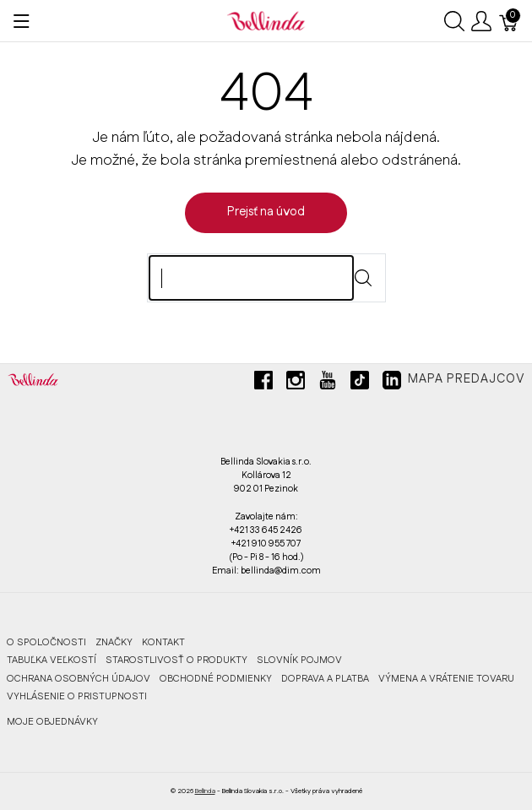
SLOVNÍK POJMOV (299, 660)
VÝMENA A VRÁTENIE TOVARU (446, 679)
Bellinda (205, 791)
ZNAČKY (114, 642)
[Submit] (363, 278)
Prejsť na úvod (266, 212)
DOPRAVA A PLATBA (325, 679)
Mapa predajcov (467, 379)
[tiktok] (360, 387)
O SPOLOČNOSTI (46, 642)
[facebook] (263, 387)
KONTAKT (163, 642)
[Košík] (509, 21)
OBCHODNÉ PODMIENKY (216, 679)
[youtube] (328, 387)
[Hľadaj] (251, 278)
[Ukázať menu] (22, 21)
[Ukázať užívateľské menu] (481, 21)
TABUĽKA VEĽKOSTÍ (52, 660)
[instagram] (296, 387)
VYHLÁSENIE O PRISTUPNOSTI (77, 696)
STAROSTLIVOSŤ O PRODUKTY (176, 660)
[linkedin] (392, 387)
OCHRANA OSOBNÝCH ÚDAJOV (79, 679)
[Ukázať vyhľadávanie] (454, 21)
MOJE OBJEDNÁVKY (52, 722)
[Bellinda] (266, 20)
